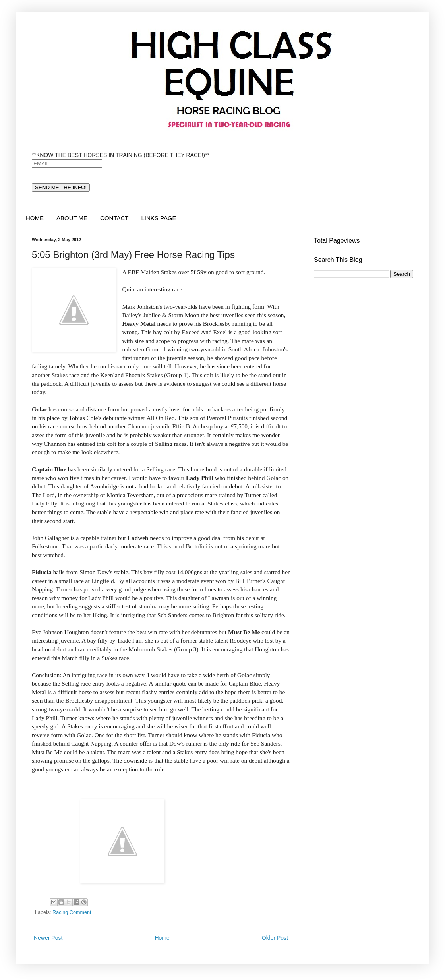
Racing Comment (72, 912)
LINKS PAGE (159, 218)
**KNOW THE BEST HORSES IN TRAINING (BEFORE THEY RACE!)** (121, 155)
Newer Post (48, 938)
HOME (35, 218)
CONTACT (114, 218)
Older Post (275, 938)
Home (162, 938)
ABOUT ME (72, 218)
